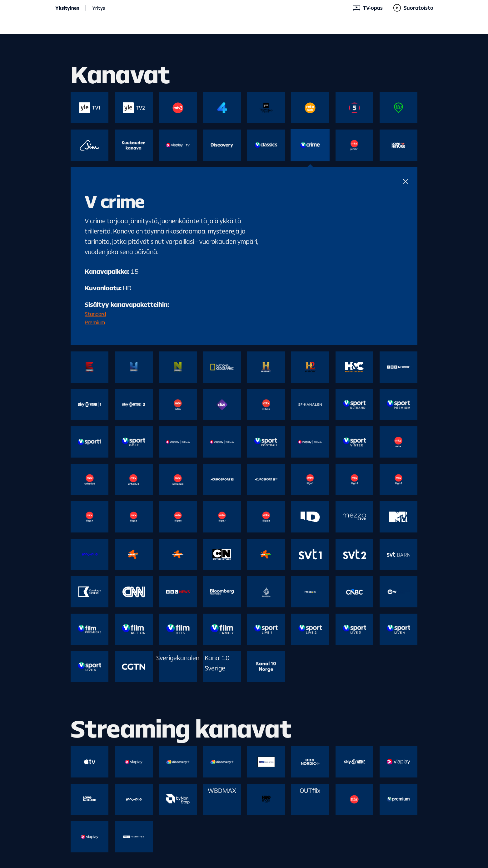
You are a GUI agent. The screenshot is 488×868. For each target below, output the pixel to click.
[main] (244, 451)
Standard (95, 314)
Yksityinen (67, 8)
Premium (95, 322)
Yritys (99, 8)
